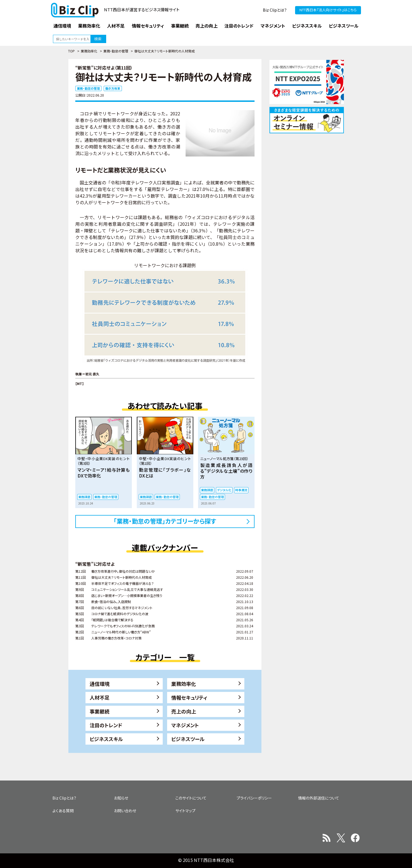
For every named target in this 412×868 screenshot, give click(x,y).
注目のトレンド (106, 725)
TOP (71, 51)
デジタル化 (224, 490)
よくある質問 (63, 811)
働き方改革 (113, 88)
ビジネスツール (188, 739)
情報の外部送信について (319, 798)
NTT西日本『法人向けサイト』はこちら (328, 10)
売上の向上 (184, 711)
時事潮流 (241, 490)
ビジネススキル (106, 739)
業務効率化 (89, 51)
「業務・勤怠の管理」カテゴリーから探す (165, 521)
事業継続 (100, 711)
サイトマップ (185, 811)
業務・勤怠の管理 (116, 51)
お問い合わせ (125, 811)
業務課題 (84, 497)
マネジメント (185, 725)
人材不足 (100, 697)
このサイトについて (191, 798)
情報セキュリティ (189, 697)
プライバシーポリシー (254, 798)
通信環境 (100, 684)
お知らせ (121, 798)
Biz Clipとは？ (275, 10)
